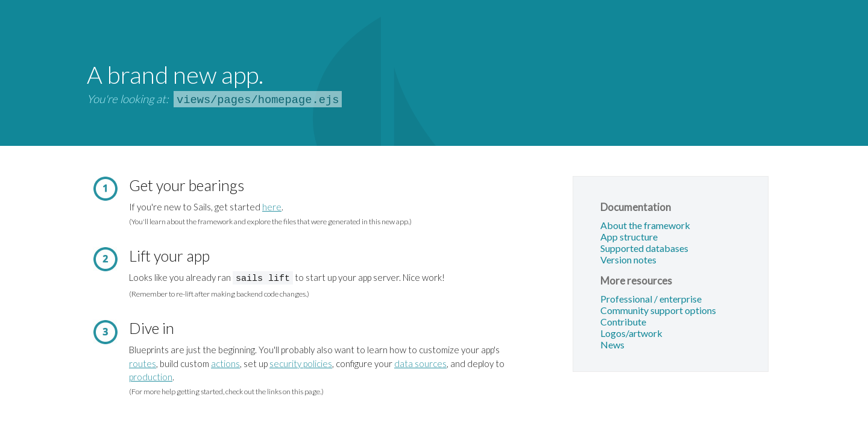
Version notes (628, 260)
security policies (301, 362)
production (151, 376)
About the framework (645, 226)
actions (225, 362)
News (612, 345)
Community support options (658, 311)
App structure (629, 237)
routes (143, 362)
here (272, 207)
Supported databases (644, 249)
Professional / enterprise (651, 299)
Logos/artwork (631, 334)
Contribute (623, 322)
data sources (420, 362)
